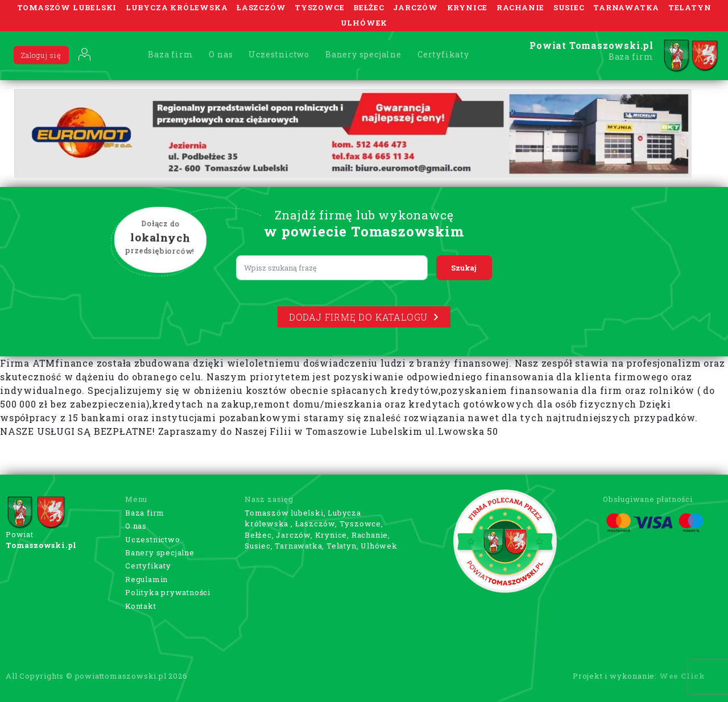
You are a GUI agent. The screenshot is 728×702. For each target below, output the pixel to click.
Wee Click (682, 676)
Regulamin (146, 579)
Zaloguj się (41, 55)
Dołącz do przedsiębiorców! (160, 238)
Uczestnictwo (279, 54)
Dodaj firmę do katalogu (364, 317)
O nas (221, 54)
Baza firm (170, 54)
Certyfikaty (443, 54)
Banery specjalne (363, 54)
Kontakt (141, 606)
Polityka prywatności (168, 592)
